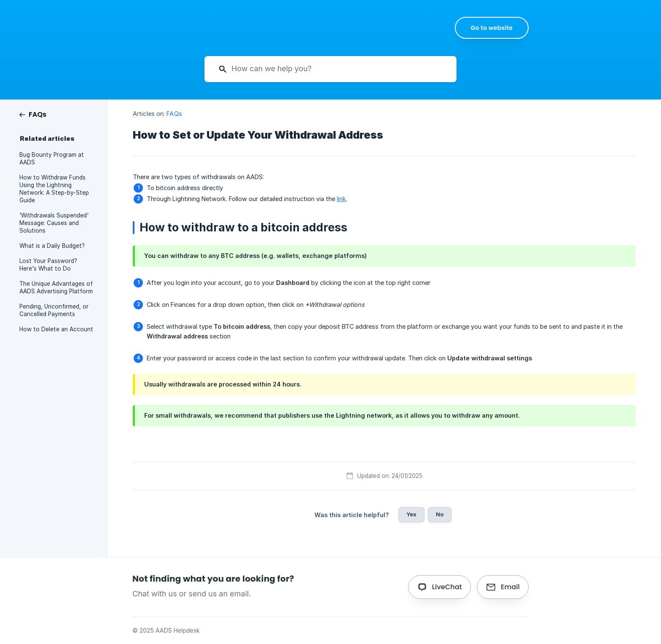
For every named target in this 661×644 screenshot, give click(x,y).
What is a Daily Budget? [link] (52, 246)
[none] (492, 28)
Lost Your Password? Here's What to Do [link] (48, 265)
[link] (33, 114)
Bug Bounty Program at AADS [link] (52, 158)
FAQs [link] (174, 114)
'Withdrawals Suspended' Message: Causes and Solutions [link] (54, 223)
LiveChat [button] (447, 587)
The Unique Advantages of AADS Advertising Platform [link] (56, 287)
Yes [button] (411, 514)
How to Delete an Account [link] (56, 329)
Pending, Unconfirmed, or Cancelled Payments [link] (54, 310)
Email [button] (510, 587)
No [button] (440, 514)
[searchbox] (330, 69)
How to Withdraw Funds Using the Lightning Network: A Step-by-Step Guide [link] (54, 189)
